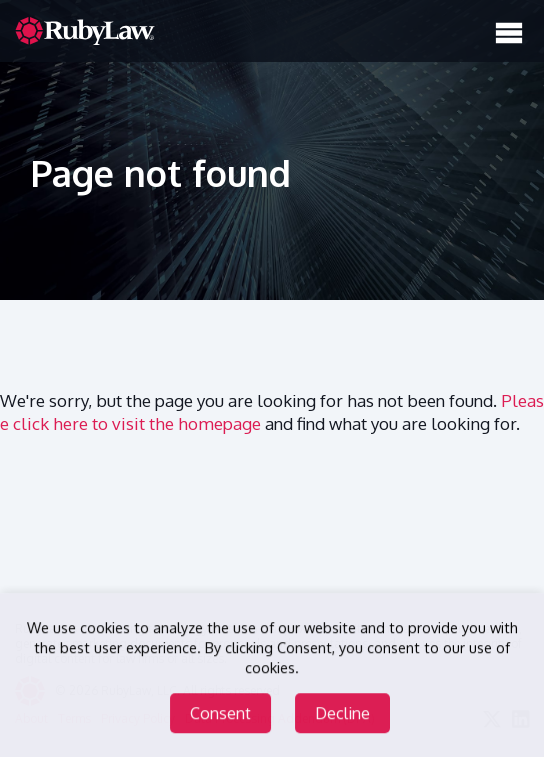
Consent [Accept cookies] (220, 714)
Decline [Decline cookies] (342, 714)
